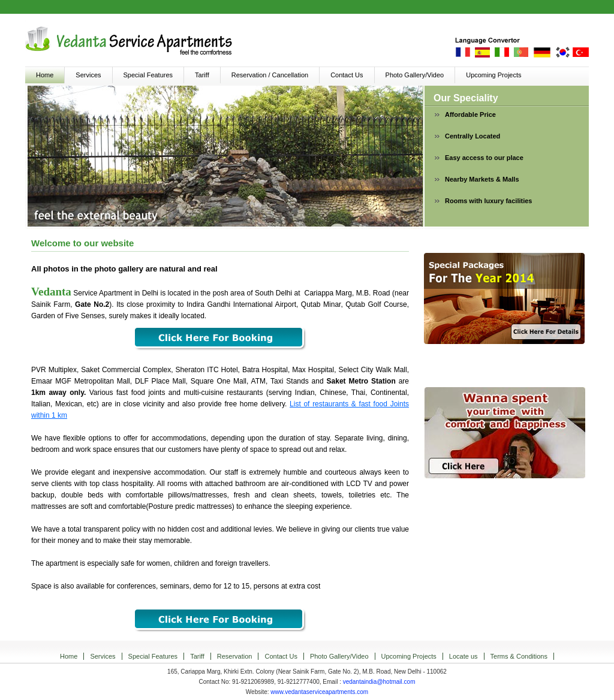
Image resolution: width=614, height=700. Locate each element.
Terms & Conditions (519, 656)
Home (45, 75)
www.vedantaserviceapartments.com (319, 692)
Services (88, 75)
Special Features (148, 75)
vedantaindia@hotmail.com (379, 682)
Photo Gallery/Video (415, 75)
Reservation (235, 656)
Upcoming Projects (493, 75)
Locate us (463, 656)
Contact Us (347, 75)
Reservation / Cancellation (270, 75)
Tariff (202, 75)
